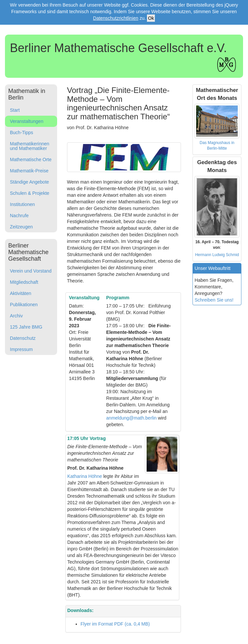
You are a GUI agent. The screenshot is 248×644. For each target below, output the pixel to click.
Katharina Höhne (85, 476)
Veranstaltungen (27, 121)
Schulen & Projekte (30, 193)
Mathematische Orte (31, 160)
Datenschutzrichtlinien (116, 18)
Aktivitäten (21, 293)
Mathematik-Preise (29, 171)
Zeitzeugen (21, 227)
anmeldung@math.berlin (132, 418)
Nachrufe (19, 216)
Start (15, 110)
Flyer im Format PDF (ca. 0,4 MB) (115, 624)
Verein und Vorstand (31, 271)
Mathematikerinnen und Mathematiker (30, 146)
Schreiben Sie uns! (214, 300)
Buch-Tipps (21, 132)
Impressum (21, 349)
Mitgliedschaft (24, 282)
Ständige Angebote (29, 182)
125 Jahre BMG (26, 327)
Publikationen (24, 305)
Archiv (16, 316)
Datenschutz (23, 338)
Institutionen (22, 204)
